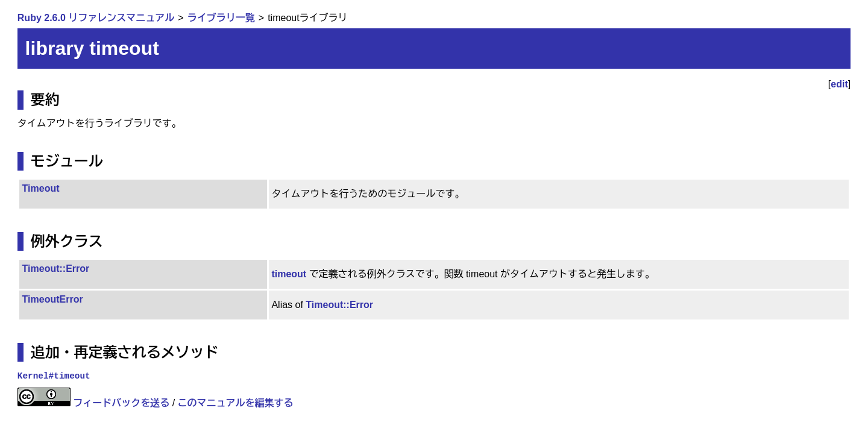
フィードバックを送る (121, 403)
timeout (289, 274)
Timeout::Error (56, 269)
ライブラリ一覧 (221, 18)
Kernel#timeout (54, 376)
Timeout (41, 188)
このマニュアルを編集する (236, 403)
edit (839, 84)
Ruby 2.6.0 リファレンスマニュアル (96, 18)
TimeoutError (53, 299)
